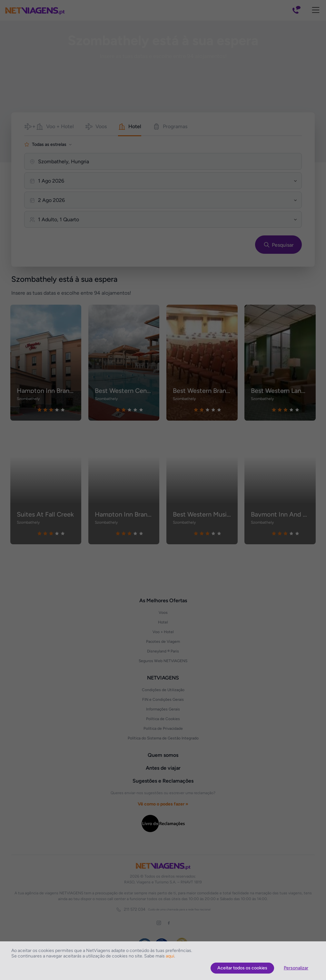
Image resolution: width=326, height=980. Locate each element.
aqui (170, 956)
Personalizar (296, 968)
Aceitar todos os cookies (242, 968)
